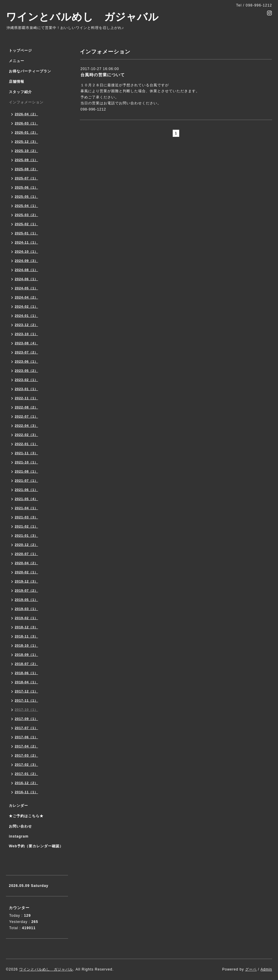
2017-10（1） (26, 710)
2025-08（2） (26, 169)
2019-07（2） (26, 590)
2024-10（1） (26, 252)
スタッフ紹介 (20, 92)
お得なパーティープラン (30, 71)
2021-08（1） (26, 471)
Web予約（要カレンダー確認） (36, 846)
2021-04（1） (26, 508)
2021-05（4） (26, 499)
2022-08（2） (26, 407)
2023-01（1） (26, 389)
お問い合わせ (20, 826)
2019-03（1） (26, 609)
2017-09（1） (26, 719)
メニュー (17, 61)
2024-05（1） (26, 288)
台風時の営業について (103, 75)
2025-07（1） (26, 178)
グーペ (251, 969)
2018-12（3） (26, 627)
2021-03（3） (26, 517)
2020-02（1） (26, 572)
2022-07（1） (26, 416)
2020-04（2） (26, 563)
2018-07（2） (26, 664)
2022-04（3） (26, 426)
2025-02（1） (26, 224)
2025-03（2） (26, 215)
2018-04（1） (26, 682)
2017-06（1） (26, 737)
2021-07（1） (26, 481)
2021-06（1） (26, 490)
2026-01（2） (26, 132)
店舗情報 (17, 82)
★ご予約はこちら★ (26, 816)
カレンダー (18, 806)
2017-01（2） (26, 774)
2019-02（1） (26, 618)
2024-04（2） (26, 297)
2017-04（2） (26, 746)
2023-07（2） (26, 352)
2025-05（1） (26, 197)
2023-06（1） (26, 361)
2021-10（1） (26, 462)
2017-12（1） (26, 691)
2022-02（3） (26, 435)
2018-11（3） (26, 636)
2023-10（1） (26, 334)
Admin (266, 969)
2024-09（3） (26, 261)
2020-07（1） (26, 554)
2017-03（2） (26, 755)
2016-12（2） (26, 783)
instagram (19, 836)
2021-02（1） (26, 526)
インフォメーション (26, 102)
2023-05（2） (26, 371)
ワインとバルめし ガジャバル (82, 17)
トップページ (20, 51)
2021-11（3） (26, 453)
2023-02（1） (26, 380)
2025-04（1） (26, 206)
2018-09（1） (26, 655)
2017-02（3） (26, 765)
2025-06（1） (26, 187)
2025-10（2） (26, 151)
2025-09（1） (26, 160)
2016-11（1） (26, 792)
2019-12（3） (26, 581)
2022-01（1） (26, 444)
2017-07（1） (26, 728)
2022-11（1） (26, 398)
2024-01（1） (26, 316)
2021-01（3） (26, 536)
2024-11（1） (26, 242)
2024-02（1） (26, 306)
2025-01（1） (26, 233)
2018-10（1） (26, 645)
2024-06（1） (26, 279)
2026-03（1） (26, 123)
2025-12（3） (26, 142)
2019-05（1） (26, 600)
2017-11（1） (26, 700)
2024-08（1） (26, 270)
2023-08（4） (26, 343)
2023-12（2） (26, 325)
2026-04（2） (26, 114)
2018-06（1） (26, 673)
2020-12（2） (26, 545)
